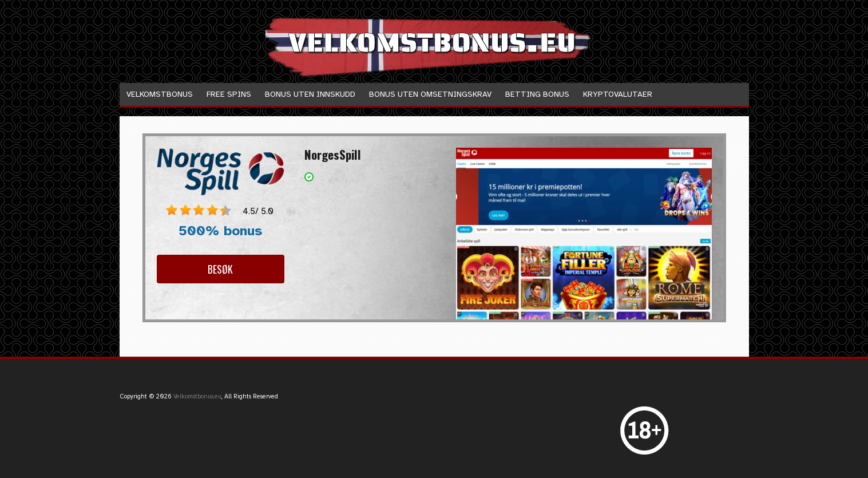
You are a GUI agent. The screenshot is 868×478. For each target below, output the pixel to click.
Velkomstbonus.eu (197, 396)
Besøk (220, 269)
